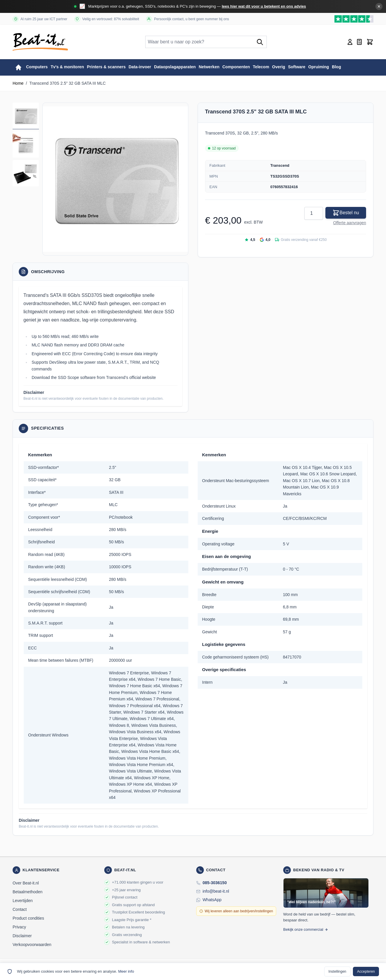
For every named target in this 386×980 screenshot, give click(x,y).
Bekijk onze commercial (306, 929)
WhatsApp (212, 900)
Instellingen (338, 972)
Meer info (126, 971)
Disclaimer (22, 936)
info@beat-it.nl (216, 891)
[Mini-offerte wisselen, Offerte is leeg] (359, 42)
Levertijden (23, 901)
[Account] (350, 42)
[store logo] (40, 42)
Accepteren (366, 972)
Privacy (19, 927)
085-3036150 (215, 883)
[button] (115, 179)
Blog (336, 67)
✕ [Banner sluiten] (379, 6)
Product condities (28, 918)
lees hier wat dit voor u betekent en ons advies (264, 6)
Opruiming (319, 67)
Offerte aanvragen (350, 223)
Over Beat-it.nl (26, 883)
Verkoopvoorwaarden (32, 945)
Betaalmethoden (28, 892)
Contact (20, 909)
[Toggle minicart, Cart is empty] (370, 42)
